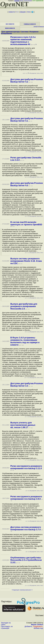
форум (23, 12)
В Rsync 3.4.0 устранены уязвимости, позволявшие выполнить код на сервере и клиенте (25, 341)
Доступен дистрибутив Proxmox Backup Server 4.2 (27, 81)
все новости (10, 24)
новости (12, 12)
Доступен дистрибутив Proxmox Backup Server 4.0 (27, 184)
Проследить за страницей (7, 627)
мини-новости (10, 28)
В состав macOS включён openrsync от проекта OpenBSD (26, 223)
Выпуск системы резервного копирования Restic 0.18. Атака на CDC (26, 261)
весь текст (40, 73)
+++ (17, 12)
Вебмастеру (38, 628)
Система (25, 32)
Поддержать (38, 626)
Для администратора (11, 32)
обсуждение (30, 73)
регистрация (28, 1)
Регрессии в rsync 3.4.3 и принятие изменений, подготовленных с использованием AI (23, 41)
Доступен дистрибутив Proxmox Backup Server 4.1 (27, 120)
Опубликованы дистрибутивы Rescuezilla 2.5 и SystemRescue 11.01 (26, 560)
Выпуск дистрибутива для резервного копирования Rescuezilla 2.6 (24, 306)
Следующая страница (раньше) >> (22, 590)
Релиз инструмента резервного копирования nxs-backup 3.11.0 (26, 467)
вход (22, 1)
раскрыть (36, 27)
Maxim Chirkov (37, 625)
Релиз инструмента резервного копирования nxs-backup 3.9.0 (26, 498)
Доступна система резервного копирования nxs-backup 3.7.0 (26, 528)
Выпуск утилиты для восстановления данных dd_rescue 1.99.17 (23, 425)
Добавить (28, 626)
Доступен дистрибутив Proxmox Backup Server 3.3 (27, 385)
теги (28, 12)
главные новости (30, 24)
